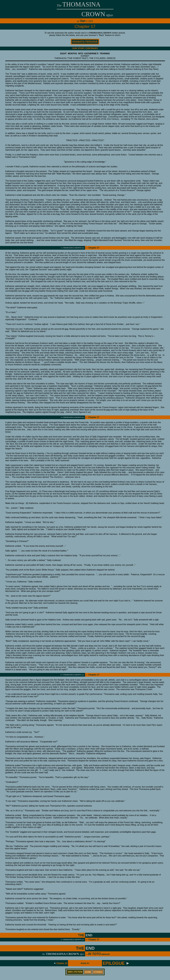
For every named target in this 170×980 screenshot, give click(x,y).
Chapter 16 (62, 963)
